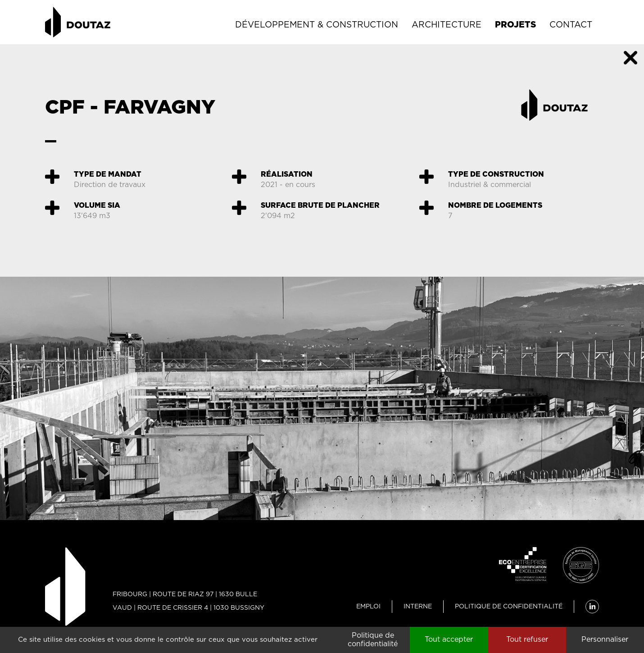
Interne (418, 607)
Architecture (447, 25)
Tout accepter (449, 639)
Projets (515, 25)
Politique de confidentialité (509, 607)
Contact (571, 25)
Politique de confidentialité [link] (373, 640)
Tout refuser (527, 639)
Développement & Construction (317, 25)
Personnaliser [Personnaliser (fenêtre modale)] (605, 639)
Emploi (368, 607)
